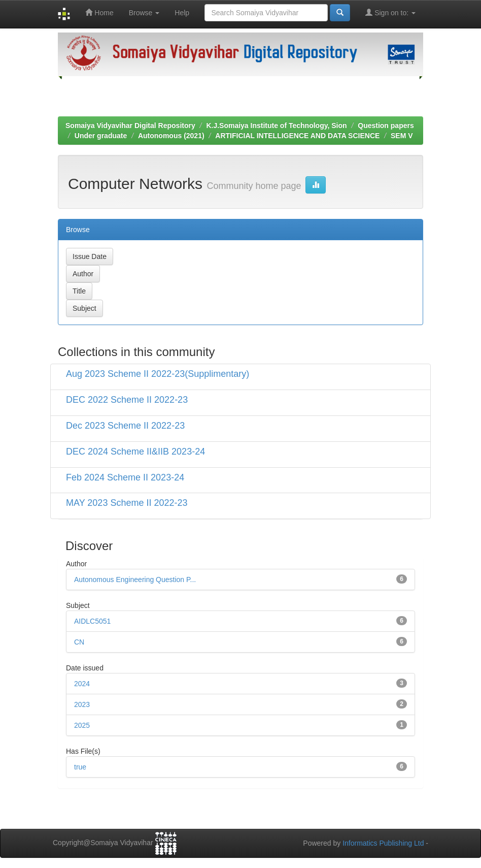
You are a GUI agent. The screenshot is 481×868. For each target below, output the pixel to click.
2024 (82, 684)
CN (79, 642)
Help (182, 13)
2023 (82, 704)
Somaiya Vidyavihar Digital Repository (130, 125)
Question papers (386, 125)
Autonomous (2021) (171, 136)
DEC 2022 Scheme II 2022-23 (127, 400)
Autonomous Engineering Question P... (135, 580)
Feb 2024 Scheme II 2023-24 (125, 477)
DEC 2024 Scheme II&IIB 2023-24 (135, 452)
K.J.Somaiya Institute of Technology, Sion (276, 125)
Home (99, 12)
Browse (144, 13)
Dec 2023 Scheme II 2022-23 (125, 426)
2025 (82, 725)
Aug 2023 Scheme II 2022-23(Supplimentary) (158, 374)
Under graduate (101, 136)
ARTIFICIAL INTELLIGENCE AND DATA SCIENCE (297, 136)
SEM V (402, 136)
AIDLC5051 (92, 621)
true (80, 767)
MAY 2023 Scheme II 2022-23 (127, 503)
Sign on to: (390, 12)
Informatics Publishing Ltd (383, 843)
